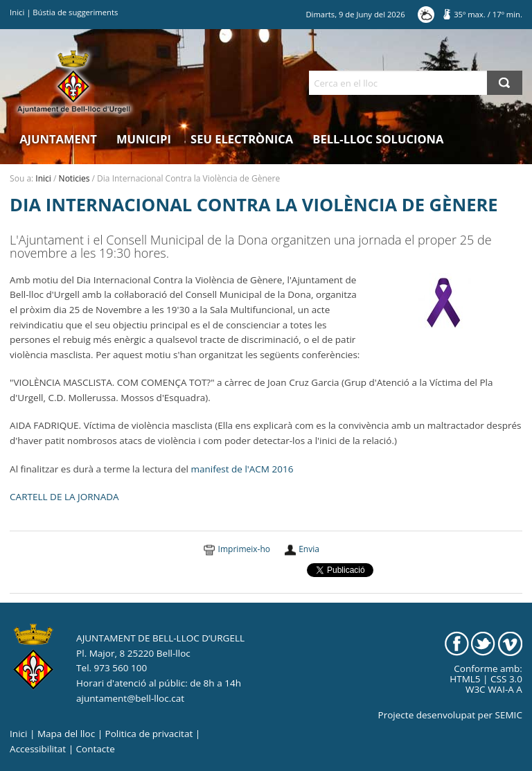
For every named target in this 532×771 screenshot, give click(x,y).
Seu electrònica (242, 139)
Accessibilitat (38, 749)
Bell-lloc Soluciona (378, 139)
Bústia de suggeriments (75, 12)
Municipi (144, 139)
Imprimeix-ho (244, 549)
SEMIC (509, 715)
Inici (17, 12)
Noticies (74, 178)
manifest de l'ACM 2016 (242, 469)
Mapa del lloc (66, 734)
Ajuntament (58, 139)
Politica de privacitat (149, 734)
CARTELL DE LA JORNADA (64, 497)
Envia (309, 549)
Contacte (96, 749)
